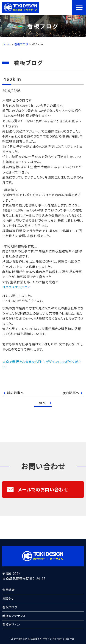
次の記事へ (71, 393)
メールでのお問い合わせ (38, 489)
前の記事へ (15, 393)
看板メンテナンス (14, 616)
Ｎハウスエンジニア (16, 287)
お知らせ (8, 598)
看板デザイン (11, 624)
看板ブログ (10, 607)
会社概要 (9, 590)
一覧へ (41, 403)
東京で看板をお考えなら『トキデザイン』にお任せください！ (42, 364)
